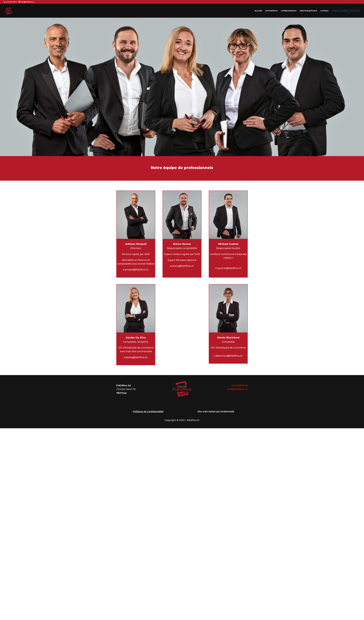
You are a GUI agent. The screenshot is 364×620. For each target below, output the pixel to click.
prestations (271, 11)
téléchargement (308, 11)
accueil (258, 11)
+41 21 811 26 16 (239, 386)
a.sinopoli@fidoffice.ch (136, 270)
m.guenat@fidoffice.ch (228, 268)
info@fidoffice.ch (238, 389)
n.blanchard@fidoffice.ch (228, 356)
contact (324, 11)
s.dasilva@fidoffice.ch (136, 357)
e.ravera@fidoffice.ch (182, 266)
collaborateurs (289, 11)
